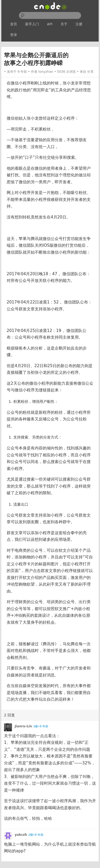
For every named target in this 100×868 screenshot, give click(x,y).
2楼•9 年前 (36, 835)
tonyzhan (46, 72)
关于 (64, 24)
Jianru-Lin (23, 726)
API (50, 24)
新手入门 (32, 24)
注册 (79, 24)
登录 (14, 35)
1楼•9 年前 (41, 726)
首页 (14, 24)
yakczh (21, 835)
